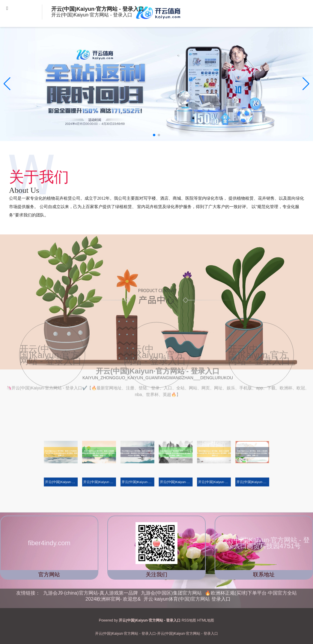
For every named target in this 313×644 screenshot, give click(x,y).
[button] (306, 84)
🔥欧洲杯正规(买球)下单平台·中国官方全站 (251, 593)
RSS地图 (189, 620)
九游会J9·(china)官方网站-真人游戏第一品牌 (91, 593)
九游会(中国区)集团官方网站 (171, 593)
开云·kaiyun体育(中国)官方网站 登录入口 (187, 599)
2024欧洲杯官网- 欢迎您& (113, 599)
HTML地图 (206, 620)
